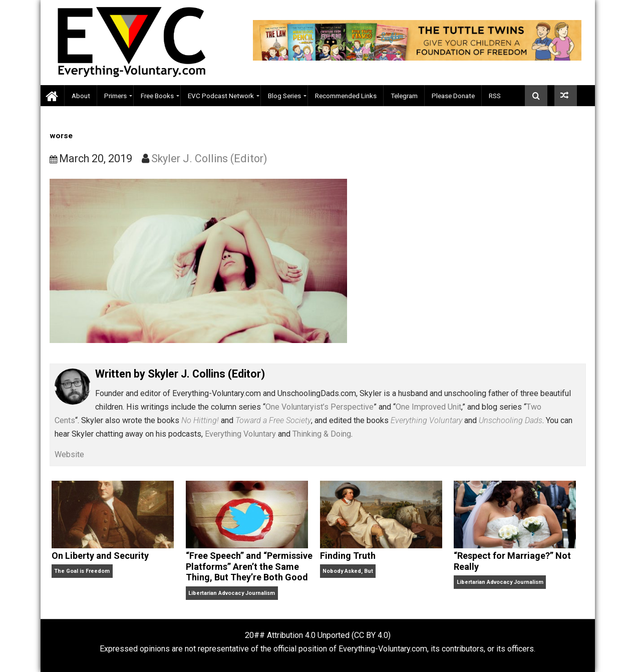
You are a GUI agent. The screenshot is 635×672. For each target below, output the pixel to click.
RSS (495, 96)
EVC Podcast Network (221, 96)
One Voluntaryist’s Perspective (320, 407)
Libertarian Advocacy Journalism (232, 593)
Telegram (404, 96)
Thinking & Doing (322, 434)
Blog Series (284, 96)
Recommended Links (346, 96)
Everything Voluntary (240, 434)
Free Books (157, 96)
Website (69, 454)
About (81, 96)
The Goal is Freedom (82, 571)
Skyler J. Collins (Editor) (209, 158)
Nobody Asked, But (348, 571)
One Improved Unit (428, 407)
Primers (115, 96)
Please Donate (453, 96)
